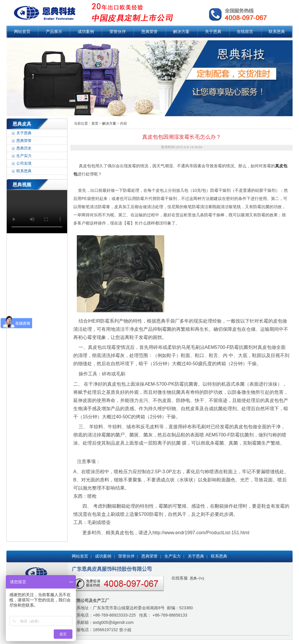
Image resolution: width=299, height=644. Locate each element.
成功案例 (86, 32)
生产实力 (24, 156)
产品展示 (54, 32)
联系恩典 (277, 32)
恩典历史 (24, 148)
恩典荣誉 (149, 32)
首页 (95, 123)
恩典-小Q (197, 578)
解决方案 (181, 32)
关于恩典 (213, 32)
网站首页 (22, 32)
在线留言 (245, 32)
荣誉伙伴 (118, 32)
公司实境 (24, 163)
